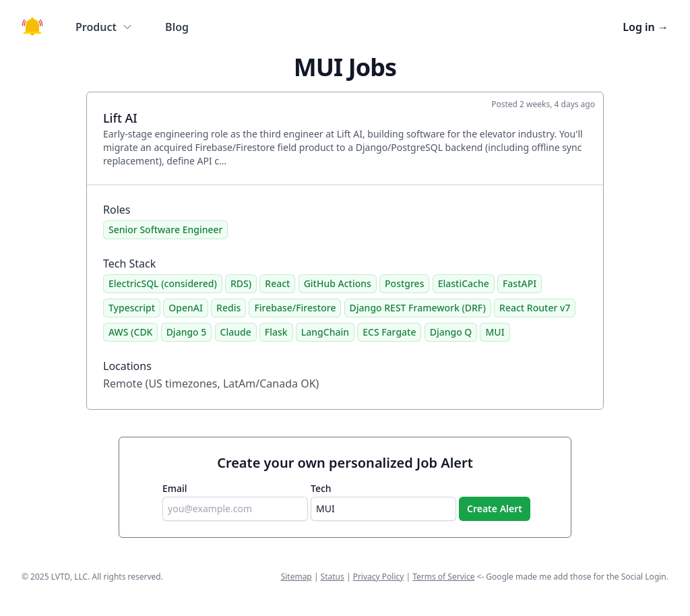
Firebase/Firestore (295, 308)
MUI (495, 332)
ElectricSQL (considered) (163, 283)
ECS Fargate (389, 332)
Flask (276, 332)
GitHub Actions (338, 283)
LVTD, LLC (69, 577)
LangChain (325, 332)
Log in (646, 27)
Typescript (132, 308)
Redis (228, 308)
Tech (321, 488)
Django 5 (187, 332)
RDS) (241, 283)
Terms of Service (443, 577)
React (277, 283)
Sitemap (296, 577)
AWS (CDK (130, 332)
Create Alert (495, 509)
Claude (236, 332)
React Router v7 (535, 308)
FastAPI (520, 283)
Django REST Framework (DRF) (418, 308)
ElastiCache (464, 283)
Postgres (404, 283)
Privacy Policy (379, 577)
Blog (177, 27)
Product (104, 27)
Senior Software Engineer (165, 229)
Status (333, 577)
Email (175, 488)
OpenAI (186, 308)
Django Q (451, 332)
